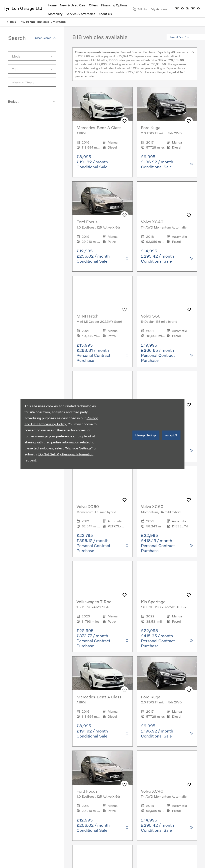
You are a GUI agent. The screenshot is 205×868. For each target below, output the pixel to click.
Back (13, 30)
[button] (174, 46)
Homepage (43, 30)
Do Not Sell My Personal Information (66, 454)
